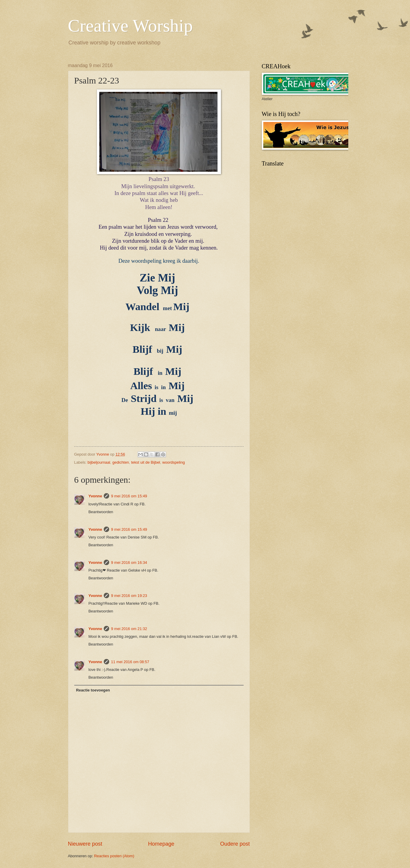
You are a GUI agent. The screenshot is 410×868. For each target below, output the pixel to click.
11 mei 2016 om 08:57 (130, 662)
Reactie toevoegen (93, 690)
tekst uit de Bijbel (146, 462)
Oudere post (235, 844)
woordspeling (174, 462)
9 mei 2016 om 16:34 (129, 563)
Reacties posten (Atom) (114, 856)
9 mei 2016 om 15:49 (129, 496)
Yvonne (95, 496)
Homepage (161, 844)
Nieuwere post (85, 844)
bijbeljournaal (99, 462)
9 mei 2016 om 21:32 (129, 629)
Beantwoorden (101, 512)
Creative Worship (130, 26)
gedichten (121, 462)
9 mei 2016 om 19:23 (129, 596)
